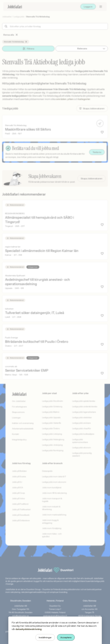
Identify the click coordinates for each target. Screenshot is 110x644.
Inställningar (45, 637)
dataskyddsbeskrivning (29, 629)
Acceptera (66, 637)
